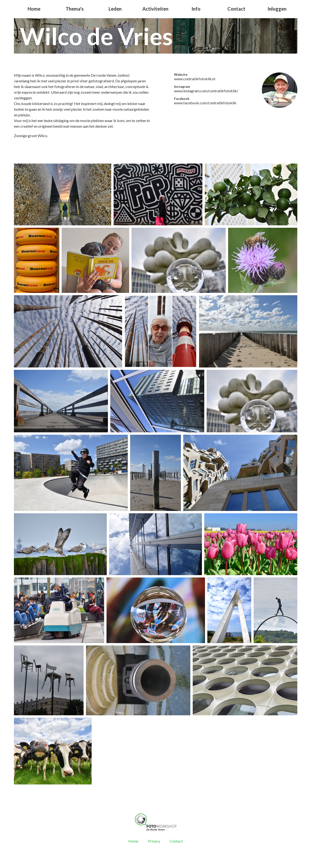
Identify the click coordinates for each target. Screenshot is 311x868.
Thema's (75, 9)
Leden (115, 9)
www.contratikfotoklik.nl (195, 79)
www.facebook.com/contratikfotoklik (205, 103)
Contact (236, 9)
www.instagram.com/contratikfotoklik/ (206, 91)
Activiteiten (155, 9)
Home (34, 9)
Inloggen (277, 9)
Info (196, 9)
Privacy (154, 841)
